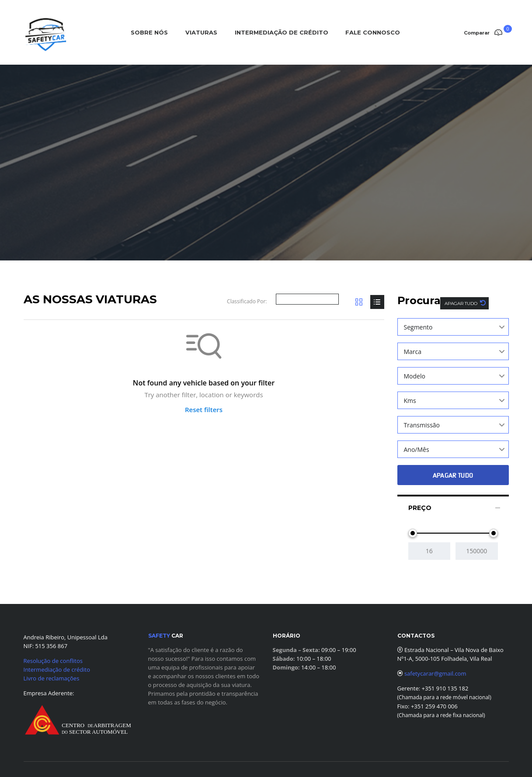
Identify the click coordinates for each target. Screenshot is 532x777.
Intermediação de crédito (57, 669)
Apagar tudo (462, 304)
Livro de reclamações (52, 678)
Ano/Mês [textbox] (417, 449)
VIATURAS (201, 32)
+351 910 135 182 (444, 688)
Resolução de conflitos (53, 661)
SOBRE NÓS (149, 32)
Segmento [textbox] (418, 327)
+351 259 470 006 (434, 706)
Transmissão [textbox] (422, 425)
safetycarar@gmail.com (435, 673)
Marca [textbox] (413, 352)
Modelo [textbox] (415, 376)
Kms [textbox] (410, 401)
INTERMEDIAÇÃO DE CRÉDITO (282, 32)
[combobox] (453, 327)
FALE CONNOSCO (373, 32)
